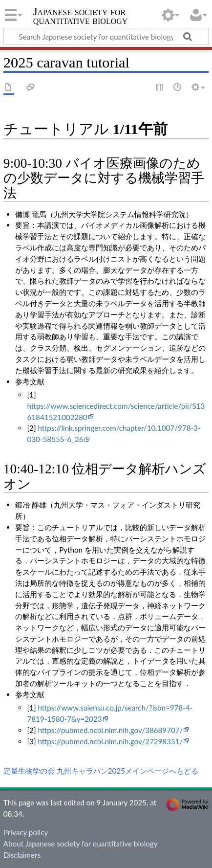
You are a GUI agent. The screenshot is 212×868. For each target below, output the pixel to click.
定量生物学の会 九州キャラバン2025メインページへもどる (101, 771)
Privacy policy (26, 832)
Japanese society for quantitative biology (81, 17)
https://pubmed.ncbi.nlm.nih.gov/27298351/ (110, 741)
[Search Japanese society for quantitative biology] (106, 36)
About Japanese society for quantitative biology (81, 844)
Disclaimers (22, 855)
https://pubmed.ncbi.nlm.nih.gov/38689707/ (110, 730)
